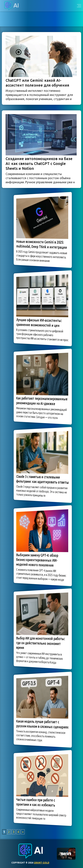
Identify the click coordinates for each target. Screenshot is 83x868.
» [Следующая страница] (23, 832)
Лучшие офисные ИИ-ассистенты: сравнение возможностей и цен (40, 323)
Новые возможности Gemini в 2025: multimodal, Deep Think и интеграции (42, 244)
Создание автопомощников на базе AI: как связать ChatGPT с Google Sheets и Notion (39, 163)
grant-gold (42, 863)
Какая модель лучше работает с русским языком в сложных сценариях (42, 724)
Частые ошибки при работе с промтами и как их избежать (37, 802)
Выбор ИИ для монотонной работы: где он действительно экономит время (41, 643)
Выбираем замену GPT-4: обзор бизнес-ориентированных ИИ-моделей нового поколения (38, 560)
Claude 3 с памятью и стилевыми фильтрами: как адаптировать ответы (42, 480)
